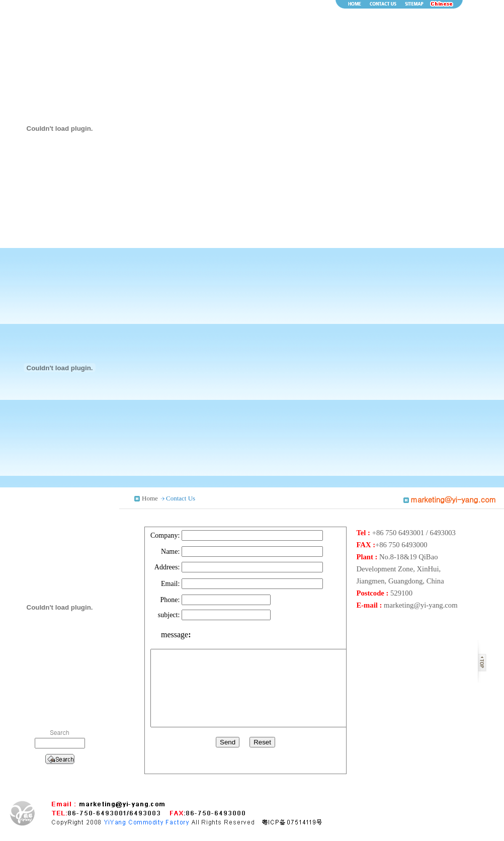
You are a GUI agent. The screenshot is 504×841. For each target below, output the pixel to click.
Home (150, 498)
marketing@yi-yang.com (421, 605)
